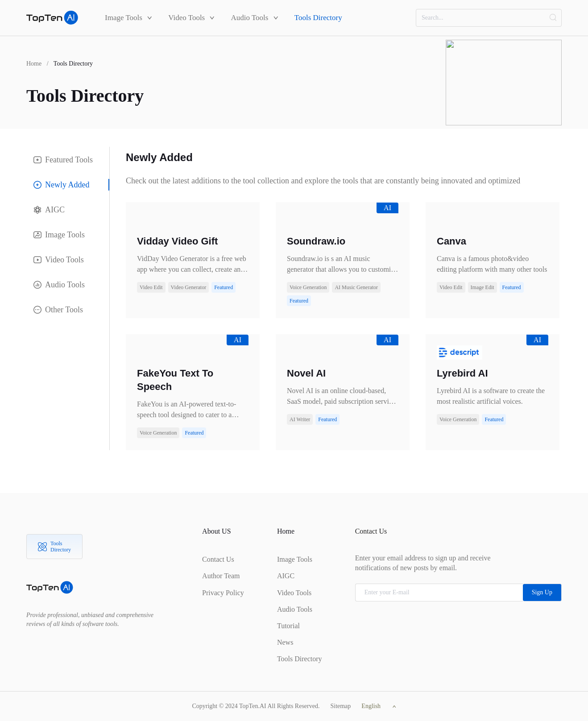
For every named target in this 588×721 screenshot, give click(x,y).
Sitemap (340, 706)
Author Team (221, 576)
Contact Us (218, 559)
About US (216, 531)
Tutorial (288, 626)
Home (34, 64)
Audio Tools (254, 18)
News (285, 642)
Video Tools (191, 18)
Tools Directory (318, 18)
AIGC (286, 576)
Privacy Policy (223, 593)
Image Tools (128, 18)
